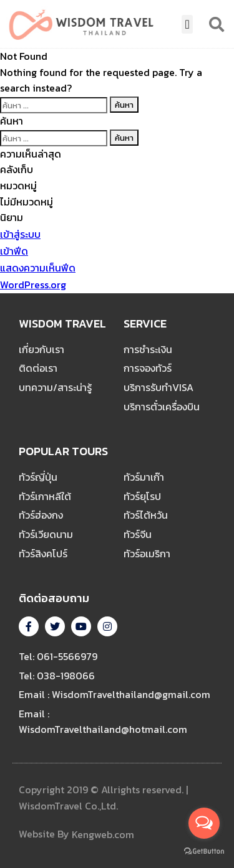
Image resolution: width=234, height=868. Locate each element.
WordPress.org (33, 285)
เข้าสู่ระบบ (20, 234)
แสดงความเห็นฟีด (38, 268)
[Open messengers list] (204, 823)
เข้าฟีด (14, 251)
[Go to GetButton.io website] (204, 851)
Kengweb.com (103, 835)
